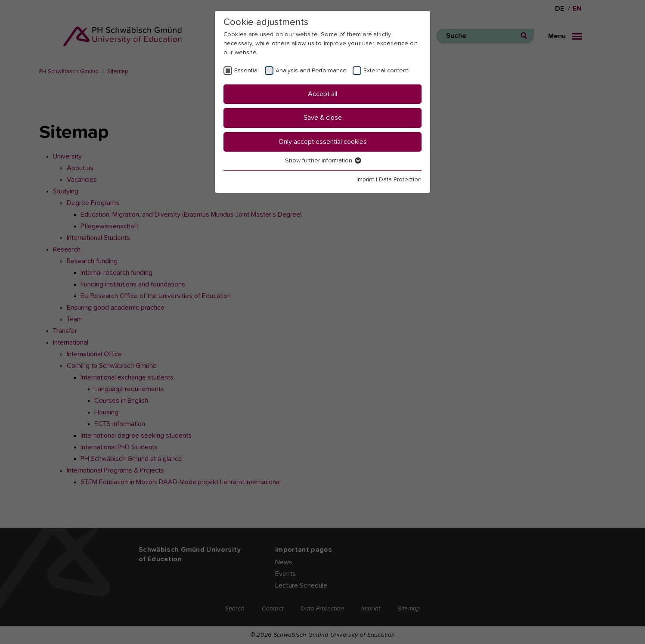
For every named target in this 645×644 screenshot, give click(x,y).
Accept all (322, 94)
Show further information (323, 161)
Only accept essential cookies (323, 142)
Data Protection (400, 180)
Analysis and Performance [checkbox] (311, 71)
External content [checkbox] (386, 71)
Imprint (365, 180)
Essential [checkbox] (247, 71)
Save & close (323, 118)
